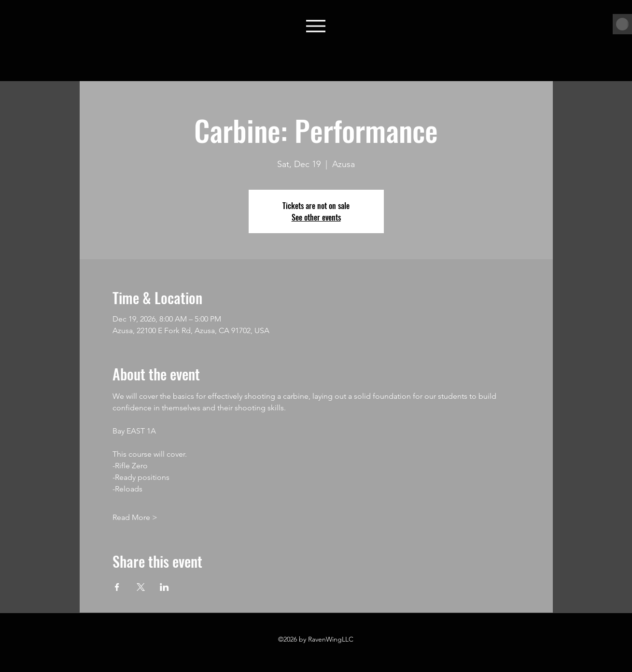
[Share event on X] (141, 587)
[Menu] (316, 26)
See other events (316, 217)
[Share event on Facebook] (117, 587)
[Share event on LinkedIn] (164, 587)
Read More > (135, 517)
